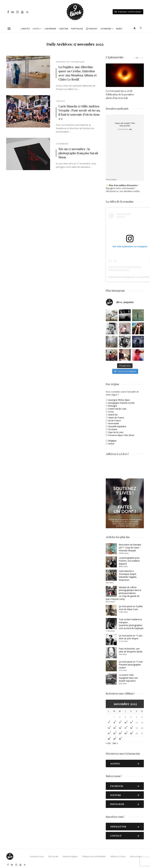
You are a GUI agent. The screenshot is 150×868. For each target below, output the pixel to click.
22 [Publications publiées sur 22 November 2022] (114, 734)
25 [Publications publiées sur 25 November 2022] (131, 734)
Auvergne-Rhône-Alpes (119, 400)
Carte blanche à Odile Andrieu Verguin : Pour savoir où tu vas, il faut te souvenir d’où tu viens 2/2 (79, 112)
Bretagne (113, 406)
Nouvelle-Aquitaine (117, 426)
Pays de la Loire (116, 432)
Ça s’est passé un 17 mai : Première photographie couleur (131, 665)
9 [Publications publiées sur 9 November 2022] (120, 723)
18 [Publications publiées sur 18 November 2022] (131, 728)
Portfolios (77, 29)
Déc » (115, 743)
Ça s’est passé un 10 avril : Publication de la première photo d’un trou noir (120, 94)
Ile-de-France (114, 420)
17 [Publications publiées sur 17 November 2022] (125, 728)
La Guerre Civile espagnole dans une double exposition (128, 678)
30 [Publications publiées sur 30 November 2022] (120, 739)
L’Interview (50, 29)
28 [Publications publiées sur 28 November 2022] (109, 739)
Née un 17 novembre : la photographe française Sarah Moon (78, 153)
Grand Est (113, 415)
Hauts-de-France (116, 418)
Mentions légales (70, 856)
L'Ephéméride (62, 144)
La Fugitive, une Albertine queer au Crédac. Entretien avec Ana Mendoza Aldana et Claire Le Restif (77, 73)
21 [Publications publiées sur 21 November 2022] (109, 734)
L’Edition (64, 29)
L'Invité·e (60, 101)
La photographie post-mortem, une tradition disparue (129, 561)
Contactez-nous (37, 856)
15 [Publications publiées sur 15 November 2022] (114, 728)
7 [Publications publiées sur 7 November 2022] (109, 723)
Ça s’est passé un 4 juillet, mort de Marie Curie (131, 608)
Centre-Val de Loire (117, 409)
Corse (111, 412)
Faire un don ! (136, 856)
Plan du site (53, 856)
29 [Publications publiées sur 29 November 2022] (114, 739)
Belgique (112, 441)
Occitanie (113, 429)
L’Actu (36, 29)
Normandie (114, 423)
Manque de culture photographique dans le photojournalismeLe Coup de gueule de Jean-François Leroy (123, 593)
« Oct (108, 743)
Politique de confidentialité (94, 856)
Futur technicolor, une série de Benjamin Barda (131, 650)
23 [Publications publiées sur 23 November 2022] (120, 734)
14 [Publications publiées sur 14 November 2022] (109, 728)
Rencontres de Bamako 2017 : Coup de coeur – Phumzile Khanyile (130, 548)
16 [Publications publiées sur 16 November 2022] (120, 728)
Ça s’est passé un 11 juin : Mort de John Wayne (131, 637)
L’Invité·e (25, 29)
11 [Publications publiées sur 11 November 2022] (131, 723)
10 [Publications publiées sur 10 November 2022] (125, 723)
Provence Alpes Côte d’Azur (121, 435)
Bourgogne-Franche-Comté (121, 403)
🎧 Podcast (92, 29)
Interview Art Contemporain (70, 62)
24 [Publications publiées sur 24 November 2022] (125, 734)
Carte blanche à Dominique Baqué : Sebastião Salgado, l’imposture (128, 575)
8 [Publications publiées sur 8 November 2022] (114, 723)
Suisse (111, 444)
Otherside (106, 29)
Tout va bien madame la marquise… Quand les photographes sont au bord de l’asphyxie (131, 624)
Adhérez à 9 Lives (118, 856)
